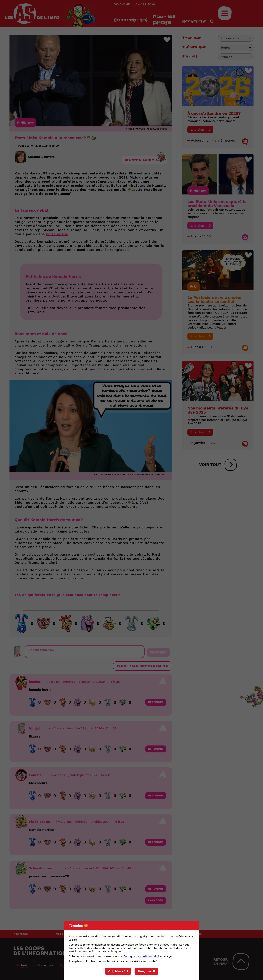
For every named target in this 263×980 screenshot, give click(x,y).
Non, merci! (146, 971)
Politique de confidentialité (141, 956)
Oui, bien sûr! (118, 971)
